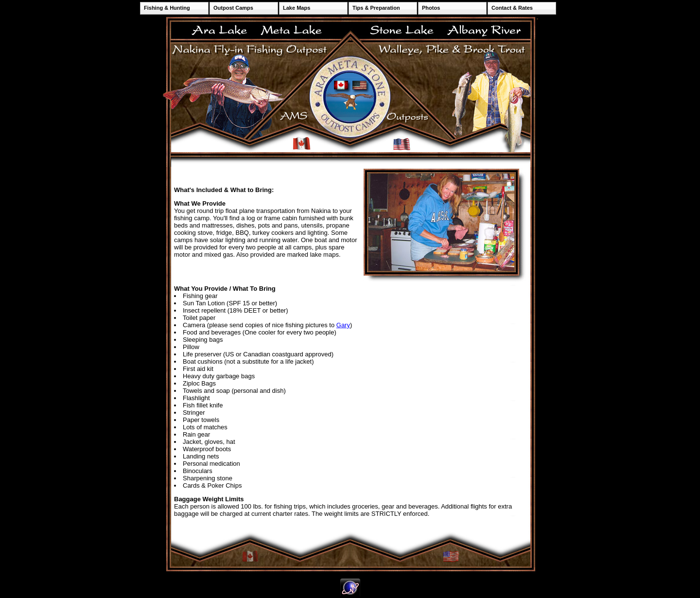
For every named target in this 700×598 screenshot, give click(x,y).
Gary (343, 325)
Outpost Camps (233, 8)
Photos (431, 8)
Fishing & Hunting (167, 8)
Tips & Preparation (376, 8)
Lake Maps (297, 8)
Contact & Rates (512, 8)
